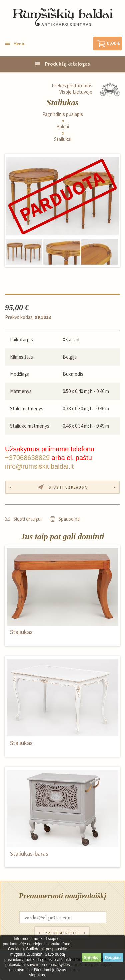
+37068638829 (27, 458)
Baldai (63, 127)
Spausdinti (69, 519)
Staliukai (63, 139)
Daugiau (113, 958)
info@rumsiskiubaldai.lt (39, 466)
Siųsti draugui (27, 519)
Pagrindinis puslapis (63, 114)
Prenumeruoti (62, 933)
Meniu (19, 44)
